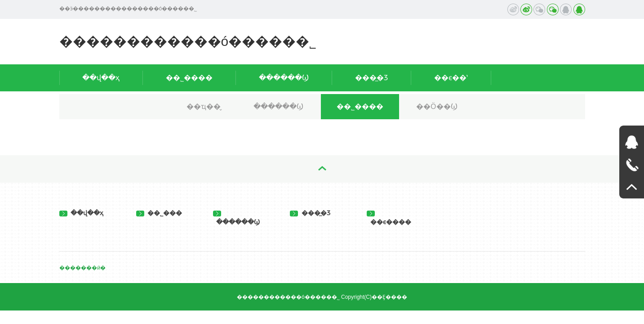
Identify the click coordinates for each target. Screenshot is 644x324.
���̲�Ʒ (371, 78)
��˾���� (189, 78)
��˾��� (159, 213)
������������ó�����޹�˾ (188, 41)
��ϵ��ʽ (451, 78)
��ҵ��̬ (204, 106)
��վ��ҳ (101, 78)
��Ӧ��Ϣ (437, 106)
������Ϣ (284, 78)
